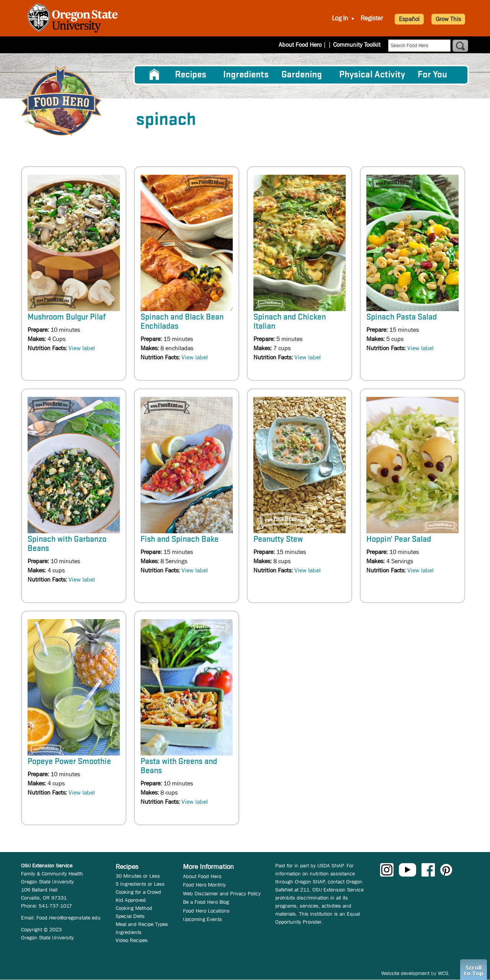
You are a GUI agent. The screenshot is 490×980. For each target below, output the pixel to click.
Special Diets (130, 916)
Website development (405, 973)
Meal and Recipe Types (142, 924)
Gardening (302, 75)
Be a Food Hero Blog (206, 902)
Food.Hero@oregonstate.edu (69, 918)
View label (82, 348)
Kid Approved (131, 900)
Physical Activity (372, 75)
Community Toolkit (357, 45)
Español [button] (409, 19)
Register (372, 18)
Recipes (191, 75)
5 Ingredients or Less (140, 884)
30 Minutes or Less (138, 876)
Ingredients (246, 75)
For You (432, 75)
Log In (340, 18)
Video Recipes (132, 940)
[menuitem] (154, 75)
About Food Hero (305, 45)
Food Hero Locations (206, 911)
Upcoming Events (203, 919)
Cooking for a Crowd (138, 892)
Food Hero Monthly (204, 885)
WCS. (444, 973)
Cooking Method (134, 908)
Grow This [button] (448, 19)
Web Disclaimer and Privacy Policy (222, 893)
